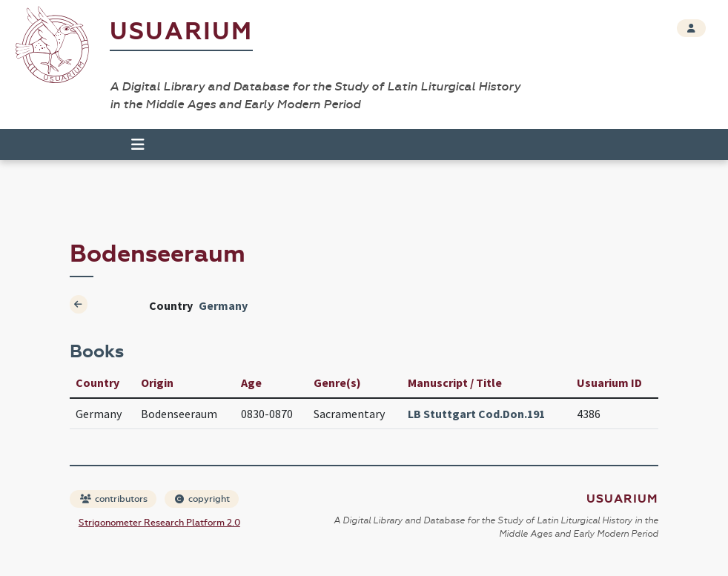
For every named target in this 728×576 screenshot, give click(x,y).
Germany (223, 305)
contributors (114, 499)
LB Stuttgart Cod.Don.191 (476, 414)
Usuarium (181, 32)
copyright (202, 499)
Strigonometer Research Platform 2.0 (159, 523)
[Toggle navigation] (138, 145)
